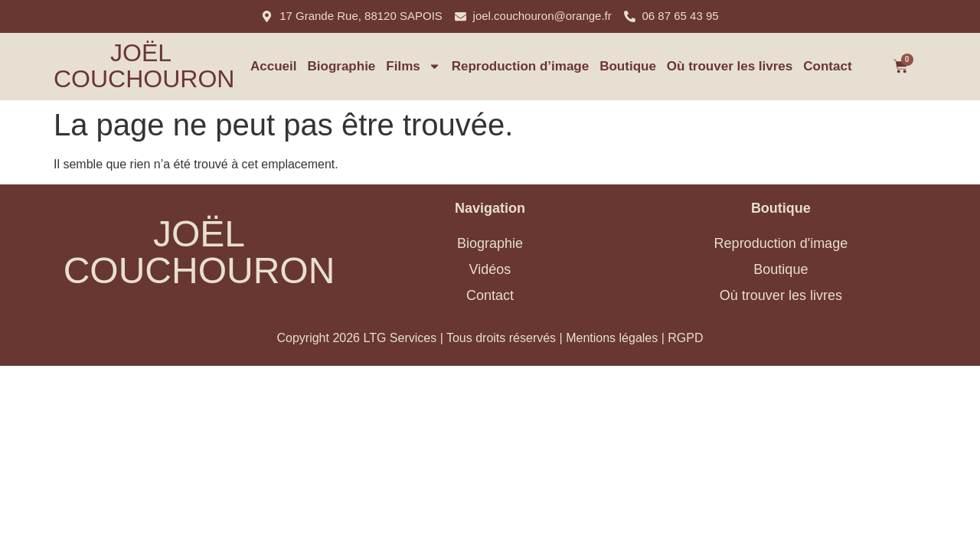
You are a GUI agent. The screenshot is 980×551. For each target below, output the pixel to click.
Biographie (342, 66)
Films (413, 66)
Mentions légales (612, 338)
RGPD (685, 338)
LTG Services (400, 338)
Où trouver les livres (730, 66)
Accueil (273, 66)
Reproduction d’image (520, 66)
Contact (827, 66)
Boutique (628, 66)
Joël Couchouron (144, 66)
